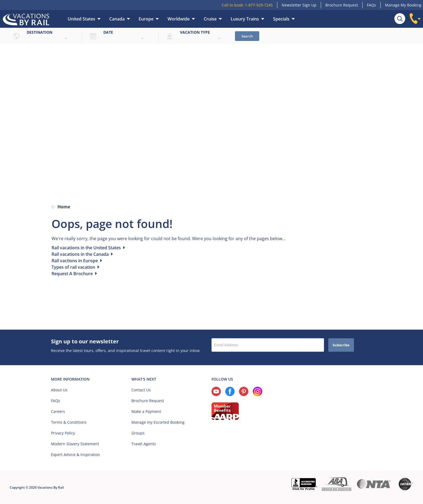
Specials (281, 19)
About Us (59, 390)
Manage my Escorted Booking (158, 422)
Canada (117, 19)
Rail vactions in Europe (75, 261)
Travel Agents (144, 444)
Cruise (210, 19)
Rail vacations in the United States (86, 248)
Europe (146, 19)
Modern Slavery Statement (75, 444)
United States (81, 19)
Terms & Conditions (69, 422)
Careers (58, 411)
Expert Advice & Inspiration (76, 455)
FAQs (371, 5)
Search (247, 36)
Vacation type (195, 32)
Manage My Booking (403, 5)
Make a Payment (146, 411)
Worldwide (179, 19)
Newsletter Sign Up (299, 5)
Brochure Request (342, 5)
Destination (40, 32)
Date (108, 32)
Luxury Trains (245, 19)
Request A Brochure (72, 274)
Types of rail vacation (73, 267)
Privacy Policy (63, 433)
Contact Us (141, 390)
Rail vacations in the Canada (80, 254)
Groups (138, 433)
